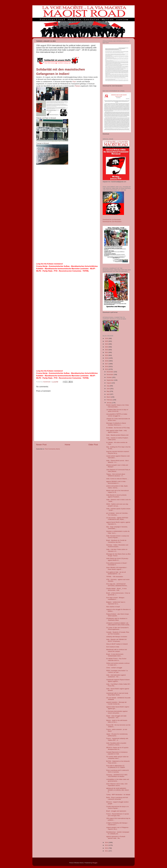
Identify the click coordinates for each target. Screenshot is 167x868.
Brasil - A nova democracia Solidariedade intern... (115, 655)
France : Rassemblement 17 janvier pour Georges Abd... (118, 815)
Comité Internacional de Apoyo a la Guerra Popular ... (117, 807)
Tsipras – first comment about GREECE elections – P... (116, 475)
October (109, 377)
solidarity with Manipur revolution (117, 637)
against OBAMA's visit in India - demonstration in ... (116, 482)
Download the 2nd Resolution (112, 222)
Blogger (95, 863)
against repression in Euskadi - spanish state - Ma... (116, 837)
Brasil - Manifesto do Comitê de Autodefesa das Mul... (116, 541)
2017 (107, 364)
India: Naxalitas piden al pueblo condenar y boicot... (116, 744)
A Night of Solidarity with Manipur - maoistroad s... (117, 824)
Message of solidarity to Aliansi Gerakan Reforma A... (116, 424)
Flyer (74, 82)
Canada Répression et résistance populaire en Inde (117, 753)
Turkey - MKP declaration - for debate (118, 795)
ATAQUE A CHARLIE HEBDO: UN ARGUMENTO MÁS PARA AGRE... (118, 624)
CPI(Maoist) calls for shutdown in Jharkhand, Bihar (117, 619)
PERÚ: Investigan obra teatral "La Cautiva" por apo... (117, 671)
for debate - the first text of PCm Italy (118, 428)
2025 (107, 341)
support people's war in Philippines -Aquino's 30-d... (118, 828)
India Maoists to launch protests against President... (116, 496)
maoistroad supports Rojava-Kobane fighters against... (118, 680)
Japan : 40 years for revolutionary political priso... (117, 735)
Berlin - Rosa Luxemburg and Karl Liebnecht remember (117, 798)
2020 (107, 355)
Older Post (93, 445)
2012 (107, 848)
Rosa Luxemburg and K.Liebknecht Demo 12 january (118, 771)
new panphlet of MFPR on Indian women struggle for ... (117, 415)
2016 (107, 366)
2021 (107, 352)
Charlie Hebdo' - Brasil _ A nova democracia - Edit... (116, 589)
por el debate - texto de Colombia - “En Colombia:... (117, 514)
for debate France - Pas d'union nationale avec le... (116, 659)
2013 (107, 845)
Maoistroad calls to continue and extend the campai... (117, 650)
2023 (107, 347)
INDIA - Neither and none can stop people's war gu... (117, 505)
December (110, 372)
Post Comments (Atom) (52, 449)
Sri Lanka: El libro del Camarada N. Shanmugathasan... (118, 628)
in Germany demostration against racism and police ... (117, 712)
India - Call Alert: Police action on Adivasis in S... (117, 550)
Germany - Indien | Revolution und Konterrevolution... (117, 546)
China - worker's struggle (114, 668)
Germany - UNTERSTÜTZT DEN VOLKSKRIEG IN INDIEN (117, 776)
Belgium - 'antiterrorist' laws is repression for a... (116, 603)
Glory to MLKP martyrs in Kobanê (117, 644)
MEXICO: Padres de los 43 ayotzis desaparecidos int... (117, 748)
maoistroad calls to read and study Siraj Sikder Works (117, 694)
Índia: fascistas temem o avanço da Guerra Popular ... (118, 537)
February (110, 400)
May (108, 391)
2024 (107, 344)
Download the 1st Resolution (112, 220)
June (108, 389)
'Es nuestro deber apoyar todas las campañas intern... (117, 757)
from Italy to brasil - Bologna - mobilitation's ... (116, 598)
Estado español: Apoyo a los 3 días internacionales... (118, 406)
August (109, 383)
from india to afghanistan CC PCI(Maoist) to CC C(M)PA (116, 767)
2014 (107, 842)
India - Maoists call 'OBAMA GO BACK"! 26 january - (116, 640)
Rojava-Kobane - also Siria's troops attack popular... (118, 615)
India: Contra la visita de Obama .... (118, 479)
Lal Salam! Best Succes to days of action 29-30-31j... (117, 410)
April (108, 394)
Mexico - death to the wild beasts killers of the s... (117, 721)
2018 (107, 361)
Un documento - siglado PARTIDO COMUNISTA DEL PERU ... (117, 519)
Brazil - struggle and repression (116, 811)
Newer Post (41, 445)
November (110, 374)
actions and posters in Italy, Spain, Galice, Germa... (117, 487)
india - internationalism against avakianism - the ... (116, 676)
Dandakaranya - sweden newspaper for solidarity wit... (118, 833)
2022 (107, 350)
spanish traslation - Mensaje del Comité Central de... (116, 703)
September (110, 380)
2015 (107, 369)
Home (67, 445)
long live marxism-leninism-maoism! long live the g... (118, 452)
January (109, 403)
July (108, 386)
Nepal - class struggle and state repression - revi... (116, 717)
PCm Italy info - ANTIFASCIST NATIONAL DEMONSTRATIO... (117, 585)
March (109, 397)
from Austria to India (113, 647)
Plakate (77, 86)
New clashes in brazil (113, 607)
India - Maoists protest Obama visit (117, 435)
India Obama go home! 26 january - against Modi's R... (118, 559)
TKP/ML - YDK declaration (115, 577)
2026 (107, 338)
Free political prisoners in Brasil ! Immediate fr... (117, 564)
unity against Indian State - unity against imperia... (117, 431)
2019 (107, 358)
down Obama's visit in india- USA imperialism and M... (117, 785)
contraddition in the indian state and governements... (118, 780)
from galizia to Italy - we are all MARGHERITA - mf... (116, 573)
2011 (107, 851)
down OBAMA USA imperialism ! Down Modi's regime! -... (117, 568)
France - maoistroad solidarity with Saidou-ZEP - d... (117, 739)
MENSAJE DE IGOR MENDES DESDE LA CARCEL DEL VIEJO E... (118, 790)
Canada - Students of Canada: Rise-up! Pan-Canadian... (118, 633)
